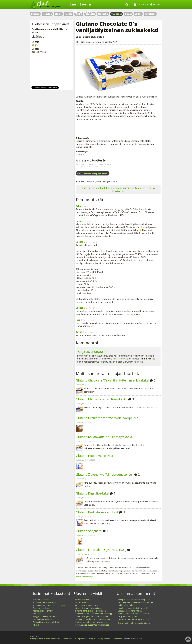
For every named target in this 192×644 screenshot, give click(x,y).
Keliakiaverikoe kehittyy (43, 611)
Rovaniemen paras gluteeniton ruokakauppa (94, 614)
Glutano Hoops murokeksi (94, 456)
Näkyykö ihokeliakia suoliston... (46, 616)
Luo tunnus (141, 4)
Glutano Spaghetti (89, 531)
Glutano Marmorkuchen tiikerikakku (102, 399)
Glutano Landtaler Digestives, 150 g (101, 550)
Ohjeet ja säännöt (81, 639)
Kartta (68, 14)
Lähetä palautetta (104, 639)
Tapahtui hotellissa (41, 608)
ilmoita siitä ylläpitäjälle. (85, 577)
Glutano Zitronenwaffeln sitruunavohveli (105, 474)
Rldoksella (37, 614)
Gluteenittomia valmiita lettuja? (46, 622)
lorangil (80, 221)
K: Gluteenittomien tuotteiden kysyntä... (50, 605)
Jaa (73, 4)
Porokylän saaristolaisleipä (44, 602)
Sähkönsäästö (117, 639)
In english (92, 639)
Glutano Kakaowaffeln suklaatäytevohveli (105, 437)
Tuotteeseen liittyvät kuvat (93, 173)
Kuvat (128, 14)
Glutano (80, 155)
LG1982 (80, 242)
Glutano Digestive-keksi (92, 493)
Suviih (79, 332)
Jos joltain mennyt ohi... (128, 616)
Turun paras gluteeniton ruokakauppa (92, 616)
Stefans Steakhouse (84, 600)
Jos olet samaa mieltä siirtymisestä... (134, 608)
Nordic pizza (81, 602)
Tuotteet (116, 14)
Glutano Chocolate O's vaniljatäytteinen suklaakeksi (112, 380)
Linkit (138, 14)
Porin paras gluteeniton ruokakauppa (91, 622)
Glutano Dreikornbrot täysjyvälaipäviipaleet (107, 418)
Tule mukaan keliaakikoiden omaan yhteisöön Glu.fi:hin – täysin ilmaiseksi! (118, 190)
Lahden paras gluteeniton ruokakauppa (92, 625)
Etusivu (35, 14)
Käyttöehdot (56, 639)
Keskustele (82, 12)
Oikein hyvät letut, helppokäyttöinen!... (134, 623)
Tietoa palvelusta (36, 639)
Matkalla (103, 14)
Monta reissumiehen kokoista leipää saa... (136, 602)
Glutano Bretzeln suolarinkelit (97, 512)
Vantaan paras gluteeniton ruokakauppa (93, 619)
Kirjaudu (156, 4)
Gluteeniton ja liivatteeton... (87, 605)
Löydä (85, 4)
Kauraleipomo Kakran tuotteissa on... (134, 614)
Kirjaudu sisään (91, 351)
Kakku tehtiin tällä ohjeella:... (130, 605)
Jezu (78, 320)
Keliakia (47, 14)
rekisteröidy (119, 359)
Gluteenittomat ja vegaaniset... (88, 608)
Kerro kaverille (67, 639)
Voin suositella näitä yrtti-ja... (130, 611)
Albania (36, 625)
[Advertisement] (118, 129)
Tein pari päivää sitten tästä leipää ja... (134, 600)
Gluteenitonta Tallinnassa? (44, 619)
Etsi (129, 4)
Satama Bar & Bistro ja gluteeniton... (91, 611)
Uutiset (47, 639)
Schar (79, 206)
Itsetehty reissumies (41, 600)
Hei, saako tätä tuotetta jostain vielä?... (135, 619)
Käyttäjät (150, 14)
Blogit (58, 14)
